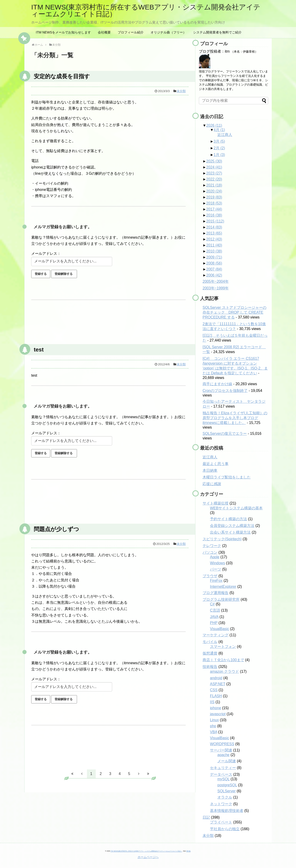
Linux (214, 720)
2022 (214, 179)
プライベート (221, 822)
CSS (214, 690)
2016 (214, 215)
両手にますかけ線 (217, 384)
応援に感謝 (212, 484)
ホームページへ (148, 857)
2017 (214, 209)
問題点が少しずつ (56, 529)
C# (212, 604)
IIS (212, 702)
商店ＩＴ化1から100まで (223, 660)
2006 (214, 275)
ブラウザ (210, 576)
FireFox (216, 581)
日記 (206, 817)
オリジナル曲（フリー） (168, 32)
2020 (214, 191)
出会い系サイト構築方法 (230, 532)
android (216, 678)
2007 (214, 269)
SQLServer (227, 791)
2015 (215, 221)
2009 (214, 257)
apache (224, 755)
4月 (219, 130)
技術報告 (210, 667)
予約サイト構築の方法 (228, 519)
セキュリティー (223, 768)
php (213, 726)
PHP (214, 623)
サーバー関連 (221, 750)
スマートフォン (223, 647)
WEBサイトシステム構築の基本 (236, 508)
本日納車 (210, 470)
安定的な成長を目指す (62, 76)
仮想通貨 (210, 653)
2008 (214, 263)
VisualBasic (219, 629)
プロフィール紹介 (131, 32)
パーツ (216, 569)
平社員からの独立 (225, 829)
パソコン (210, 552)
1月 (219, 155)
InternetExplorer (223, 587)
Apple (215, 557)
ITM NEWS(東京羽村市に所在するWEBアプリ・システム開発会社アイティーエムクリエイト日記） (146, 11)
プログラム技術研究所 (221, 599)
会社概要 (104, 32)
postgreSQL (227, 785)
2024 (214, 167)
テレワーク (212, 546)
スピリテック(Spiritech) (222, 539)
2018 (214, 203)
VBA (214, 732)
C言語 (215, 610)
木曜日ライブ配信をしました (227, 477)
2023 (214, 173)
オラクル (225, 797)
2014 (214, 227)
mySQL (224, 779)
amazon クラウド (224, 671)
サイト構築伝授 (216, 503)
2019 (214, 197)
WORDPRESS (222, 744)
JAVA (214, 617)
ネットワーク (221, 804)
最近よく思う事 (216, 464)
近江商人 (225, 135)
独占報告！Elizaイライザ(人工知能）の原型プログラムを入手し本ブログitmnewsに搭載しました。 (235, 418)
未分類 (181, 91)
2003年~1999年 (216, 288)
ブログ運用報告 (216, 593)
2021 (214, 185)
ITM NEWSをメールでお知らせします (63, 32)
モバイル (210, 642)
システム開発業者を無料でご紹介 (217, 32)
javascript (218, 714)
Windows (217, 563)
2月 (219, 148)
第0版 (188, 851)
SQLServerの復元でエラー (225, 434)
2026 (214, 125)
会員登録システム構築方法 (232, 526)
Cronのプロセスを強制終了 (225, 391)
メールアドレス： (46, 254)
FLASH (216, 696)
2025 (214, 161)
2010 (214, 251)
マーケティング (216, 635)
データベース (221, 774)
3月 (219, 141)
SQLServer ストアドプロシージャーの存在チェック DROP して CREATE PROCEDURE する (234, 312)
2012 (214, 239)
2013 (214, 233)
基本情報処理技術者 (227, 811)
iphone (216, 708)
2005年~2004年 (216, 281)
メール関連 (227, 761)
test (39, 350)
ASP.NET (218, 684)
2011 (214, 245)
